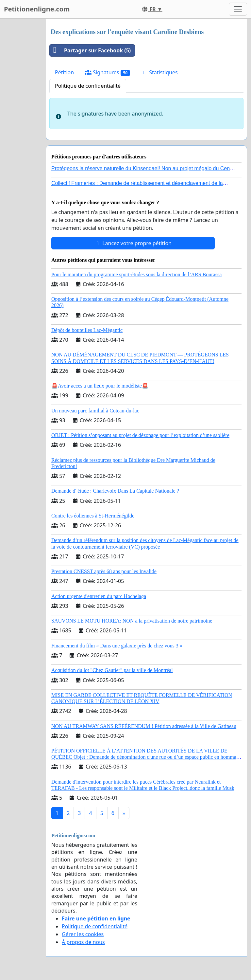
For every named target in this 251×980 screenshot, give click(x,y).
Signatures (108, 73)
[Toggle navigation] (238, 9)
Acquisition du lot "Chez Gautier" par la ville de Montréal (112, 670)
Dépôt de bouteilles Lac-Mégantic (87, 330)
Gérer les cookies (83, 934)
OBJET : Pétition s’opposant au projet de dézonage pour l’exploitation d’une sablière (140, 435)
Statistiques (159, 72)
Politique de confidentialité (88, 86)
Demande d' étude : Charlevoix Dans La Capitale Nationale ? (115, 491)
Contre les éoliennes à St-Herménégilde (93, 516)
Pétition (64, 72)
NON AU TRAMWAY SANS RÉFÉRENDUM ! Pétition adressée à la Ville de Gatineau (144, 726)
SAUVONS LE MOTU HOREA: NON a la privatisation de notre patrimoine (132, 621)
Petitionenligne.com (37, 9)
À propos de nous (83, 942)
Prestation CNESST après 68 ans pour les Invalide (104, 571)
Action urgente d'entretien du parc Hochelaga (99, 596)
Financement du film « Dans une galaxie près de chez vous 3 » (117, 646)
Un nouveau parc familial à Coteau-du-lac (95, 411)
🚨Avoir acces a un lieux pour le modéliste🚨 (100, 386)
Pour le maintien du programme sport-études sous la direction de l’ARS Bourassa (136, 274)
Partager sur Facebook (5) (90, 50)
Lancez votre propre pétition (133, 243)
